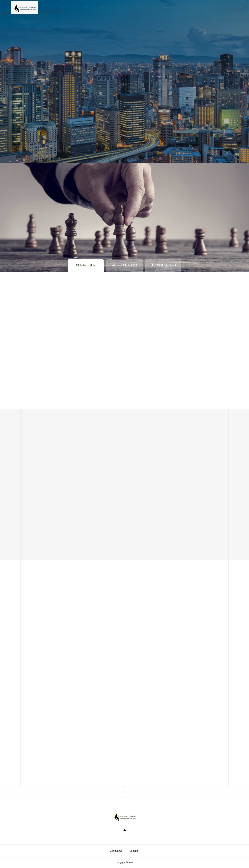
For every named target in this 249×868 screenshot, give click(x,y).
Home (50, 7)
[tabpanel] (124, 81)
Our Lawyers (69, 7)
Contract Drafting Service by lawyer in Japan (175, 7)
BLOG (137, 7)
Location (101, 7)
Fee (86, 7)
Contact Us (120, 7)
